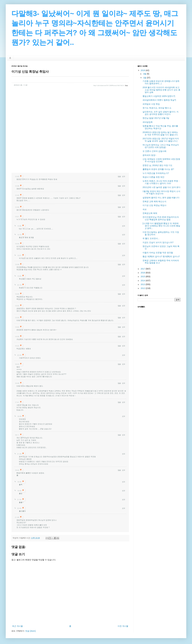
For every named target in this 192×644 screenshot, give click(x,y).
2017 (143, 269)
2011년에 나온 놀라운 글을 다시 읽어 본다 (161, 187)
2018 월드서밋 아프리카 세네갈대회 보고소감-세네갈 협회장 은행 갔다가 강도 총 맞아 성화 (161, 90)
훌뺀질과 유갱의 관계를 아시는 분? (158, 169)
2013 (143, 284)
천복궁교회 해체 (150, 213)
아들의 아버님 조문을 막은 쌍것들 (158, 253)
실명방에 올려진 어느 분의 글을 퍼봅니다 (161, 198)
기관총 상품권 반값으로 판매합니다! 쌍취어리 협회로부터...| (161, 82)
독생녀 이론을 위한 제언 (153, 177)
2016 (143, 273)
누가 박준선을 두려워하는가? (156, 173)
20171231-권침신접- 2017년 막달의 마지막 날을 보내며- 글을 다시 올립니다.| (161, 140)
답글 (119, 176)
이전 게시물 (123, 626)
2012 (143, 288)
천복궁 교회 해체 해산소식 (154, 201)
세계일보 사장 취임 (151, 104)
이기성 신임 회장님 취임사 (154, 205)
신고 (124, 176)
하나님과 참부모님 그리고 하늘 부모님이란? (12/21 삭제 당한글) (161, 146)
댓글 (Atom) (31, 631)
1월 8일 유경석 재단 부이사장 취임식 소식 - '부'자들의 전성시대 (161, 192)
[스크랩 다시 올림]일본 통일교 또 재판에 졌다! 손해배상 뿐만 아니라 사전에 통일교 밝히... (161, 226)
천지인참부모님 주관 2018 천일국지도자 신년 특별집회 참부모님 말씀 (161, 218)
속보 (145, 209)
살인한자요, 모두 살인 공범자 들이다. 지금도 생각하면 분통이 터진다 (161, 113)
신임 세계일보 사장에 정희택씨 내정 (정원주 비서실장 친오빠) (161, 160)
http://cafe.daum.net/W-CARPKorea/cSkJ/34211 (109, 85)
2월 (145, 74)
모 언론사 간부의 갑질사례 (154, 151)
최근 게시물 (17, 626)
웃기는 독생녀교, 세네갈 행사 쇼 (157, 108)
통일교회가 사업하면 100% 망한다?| (159, 96)
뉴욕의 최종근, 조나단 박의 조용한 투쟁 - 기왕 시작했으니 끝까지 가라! (161, 182)
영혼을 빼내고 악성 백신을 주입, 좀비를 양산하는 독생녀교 (160, 127)
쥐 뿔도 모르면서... (151, 238)
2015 (143, 277)
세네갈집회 (148, 122)
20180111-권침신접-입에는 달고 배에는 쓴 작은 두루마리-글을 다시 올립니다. (160, 133)
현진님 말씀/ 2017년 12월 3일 (156, 118)
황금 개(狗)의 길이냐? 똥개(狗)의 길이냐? (161, 256)
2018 (143, 70)
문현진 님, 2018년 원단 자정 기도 (157, 165)
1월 (145, 78)
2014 (143, 281)
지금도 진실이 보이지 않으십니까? (158, 242)
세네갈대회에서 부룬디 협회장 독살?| (159, 100)
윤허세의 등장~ (149, 155)
